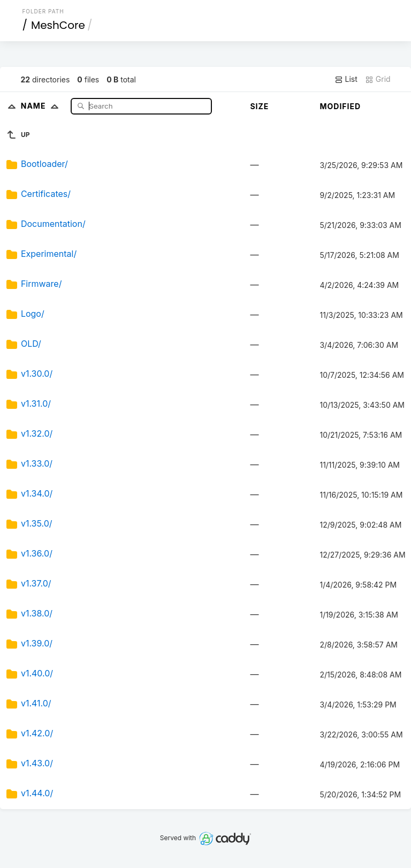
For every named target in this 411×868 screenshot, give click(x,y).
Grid (378, 79)
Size (259, 106)
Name (42, 106)
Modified (340, 106)
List (346, 79)
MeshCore (58, 25)
